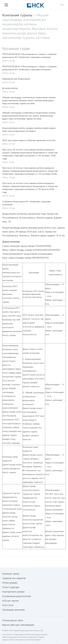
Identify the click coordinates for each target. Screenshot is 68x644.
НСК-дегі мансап (11, 601)
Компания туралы (17, 15)
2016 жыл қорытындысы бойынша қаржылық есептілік (29, 140)
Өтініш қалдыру (10, 583)
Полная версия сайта (13, 620)
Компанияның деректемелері (17, 596)
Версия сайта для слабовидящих (18, 625)
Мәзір (6, 5)
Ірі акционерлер (10, 88)
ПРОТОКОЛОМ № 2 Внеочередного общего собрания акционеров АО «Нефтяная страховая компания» (29, 56)
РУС (62, 5)
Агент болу (8, 605)
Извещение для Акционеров (16, 79)
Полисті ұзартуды (11, 587)
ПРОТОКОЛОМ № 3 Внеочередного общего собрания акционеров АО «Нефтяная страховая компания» (29, 68)
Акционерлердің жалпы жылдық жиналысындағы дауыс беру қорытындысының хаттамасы (29, 130)
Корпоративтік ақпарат (14, 592)
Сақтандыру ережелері (14, 610)
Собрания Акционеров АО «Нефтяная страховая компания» (26, 203)
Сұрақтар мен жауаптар (14, 578)
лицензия (32, 637)
